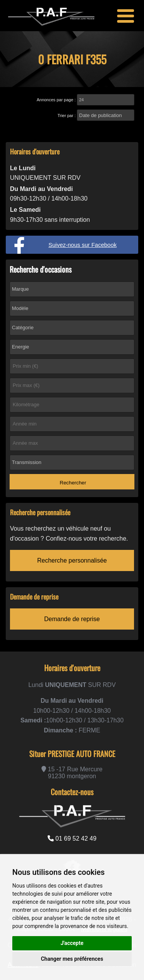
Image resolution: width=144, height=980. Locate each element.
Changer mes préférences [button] (72, 959)
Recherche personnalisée (72, 560)
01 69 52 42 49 (72, 838)
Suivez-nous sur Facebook (83, 245)
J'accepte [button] (72, 943)
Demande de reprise (72, 619)
